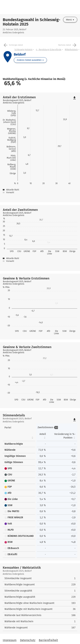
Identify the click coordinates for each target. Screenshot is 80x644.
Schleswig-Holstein (23, 50)
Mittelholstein (71, 50)
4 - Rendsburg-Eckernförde (49, 50)
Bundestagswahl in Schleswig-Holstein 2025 (32, 22)
